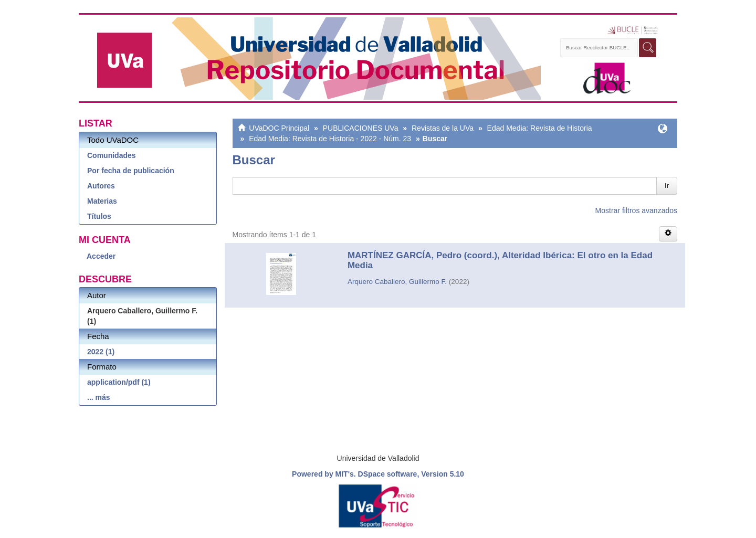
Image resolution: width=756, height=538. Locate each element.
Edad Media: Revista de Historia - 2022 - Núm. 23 (330, 139)
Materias (102, 201)
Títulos (99, 216)
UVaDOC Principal (279, 128)
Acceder (101, 256)
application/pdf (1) (119, 382)
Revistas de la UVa (443, 128)
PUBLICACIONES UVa (361, 128)
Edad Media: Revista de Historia (540, 128)
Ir (667, 186)
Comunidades (112, 155)
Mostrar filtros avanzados (636, 210)
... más (99, 397)
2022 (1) (101, 352)
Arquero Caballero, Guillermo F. (397, 282)
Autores (101, 186)
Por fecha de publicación (131, 171)
